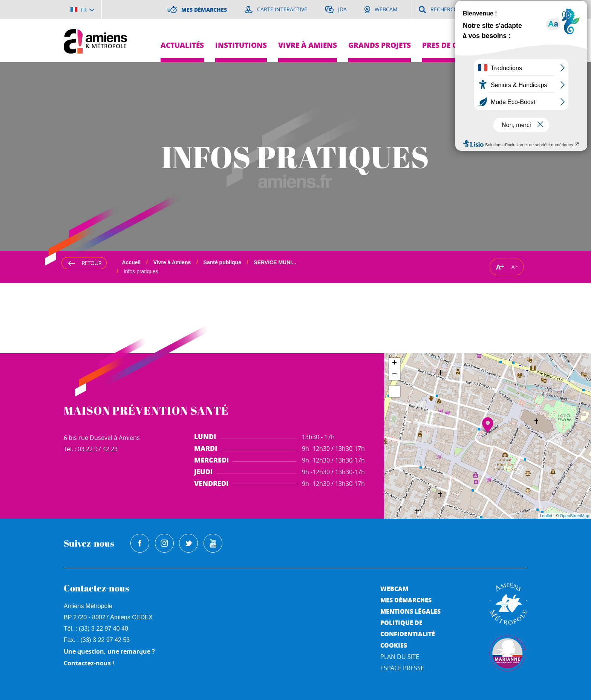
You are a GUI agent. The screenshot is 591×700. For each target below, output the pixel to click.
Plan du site (400, 657)
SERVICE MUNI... (275, 262)
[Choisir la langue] (82, 9)
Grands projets (380, 45)
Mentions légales (410, 611)
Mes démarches (406, 600)
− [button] (394, 375)
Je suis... (513, 27)
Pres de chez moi (455, 45)
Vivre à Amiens (308, 45)
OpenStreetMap (574, 516)
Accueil (131, 262)
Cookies (394, 645)
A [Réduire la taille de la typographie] (513, 267)
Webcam (394, 589)
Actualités (182, 45)
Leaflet (546, 516)
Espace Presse (402, 668)
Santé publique (222, 262)
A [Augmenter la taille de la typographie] (498, 267)
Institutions (241, 45)
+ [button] (394, 363)
